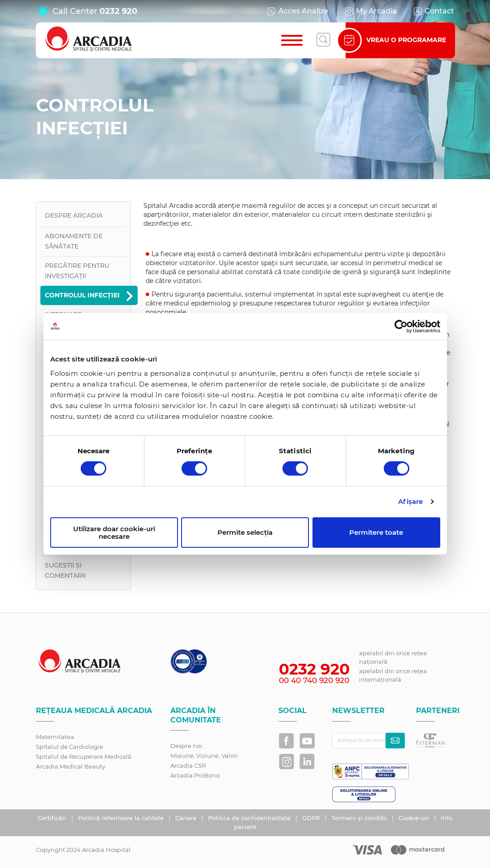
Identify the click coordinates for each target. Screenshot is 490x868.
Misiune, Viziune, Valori (204, 756)
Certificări (53, 818)
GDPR (312, 818)
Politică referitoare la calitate (122, 818)
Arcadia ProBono (195, 775)
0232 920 (118, 11)
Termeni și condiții (360, 818)
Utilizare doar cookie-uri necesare (114, 533)
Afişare (410, 501)
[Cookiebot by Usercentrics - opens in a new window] (401, 327)
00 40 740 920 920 (314, 680)
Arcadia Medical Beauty (71, 766)
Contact (433, 11)
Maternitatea (55, 737)
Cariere (187, 818)
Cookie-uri (415, 818)
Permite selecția (245, 532)
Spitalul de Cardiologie (69, 747)
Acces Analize (297, 11)
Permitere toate (376, 532)
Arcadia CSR (188, 765)
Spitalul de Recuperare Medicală (84, 756)
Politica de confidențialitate (250, 818)
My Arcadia (370, 11)
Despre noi (186, 746)
